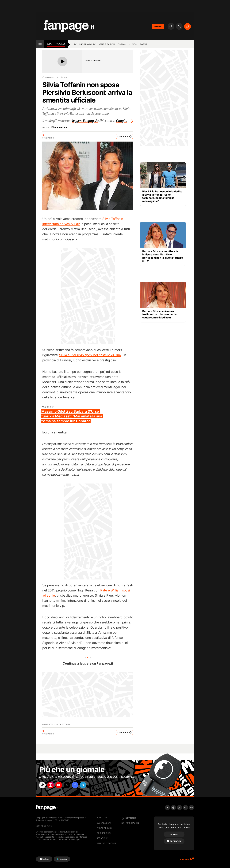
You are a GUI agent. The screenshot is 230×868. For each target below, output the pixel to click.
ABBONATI (158, 26)
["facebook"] (79, 785)
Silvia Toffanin (63, 724)
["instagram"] (52, 785)
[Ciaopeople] (186, 860)
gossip (143, 44)
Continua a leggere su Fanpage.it (88, 663)
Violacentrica (59, 127)
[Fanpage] (47, 808)
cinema (122, 44)
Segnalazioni (104, 823)
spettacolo (56, 44)
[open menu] (40, 44)
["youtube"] (61, 785)
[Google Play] (62, 859)
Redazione (102, 838)
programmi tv (87, 44)
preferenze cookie (107, 843)
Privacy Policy (104, 828)
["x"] (70, 785)
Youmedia (102, 818)
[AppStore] (44, 859)
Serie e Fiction (107, 44)
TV (75, 44)
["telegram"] (88, 785)
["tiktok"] (43, 785)
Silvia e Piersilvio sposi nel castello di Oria (90, 355)
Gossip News (48, 724)
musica (133, 44)
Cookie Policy (104, 833)
